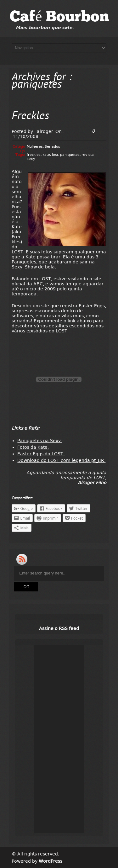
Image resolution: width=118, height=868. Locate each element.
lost (55, 155)
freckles (34, 155)
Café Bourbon (59, 18)
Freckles (30, 116)
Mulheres (35, 147)
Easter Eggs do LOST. (41, 454)
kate (46, 155)
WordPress (51, 861)
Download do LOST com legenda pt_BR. (61, 460)
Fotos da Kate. (33, 447)
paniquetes (70, 155)
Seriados (52, 147)
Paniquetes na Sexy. (40, 441)
